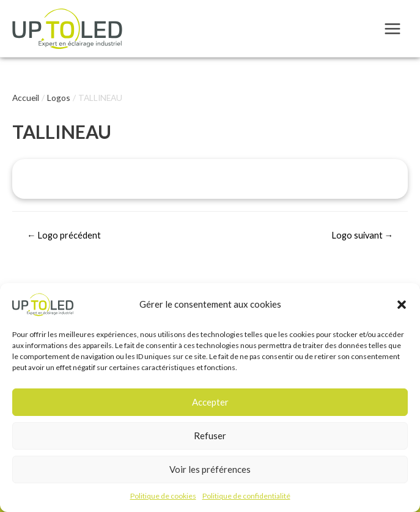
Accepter (210, 404)
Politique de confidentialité (246, 498)
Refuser (210, 437)
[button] (402, 306)
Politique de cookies (163, 498)
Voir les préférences (210, 471)
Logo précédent (64, 235)
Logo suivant (363, 235)
